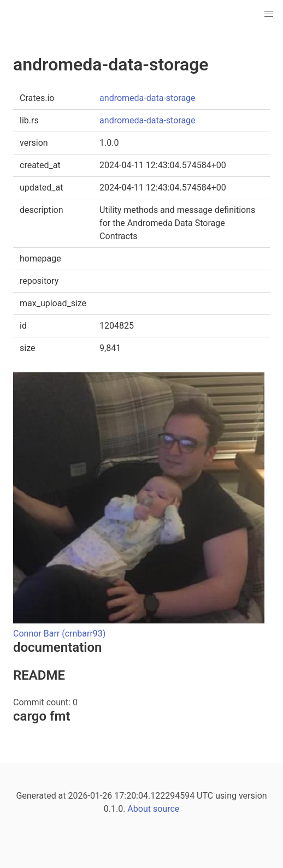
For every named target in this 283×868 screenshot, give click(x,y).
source (166, 809)
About (139, 809)
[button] (269, 14)
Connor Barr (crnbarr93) (59, 634)
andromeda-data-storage (147, 98)
